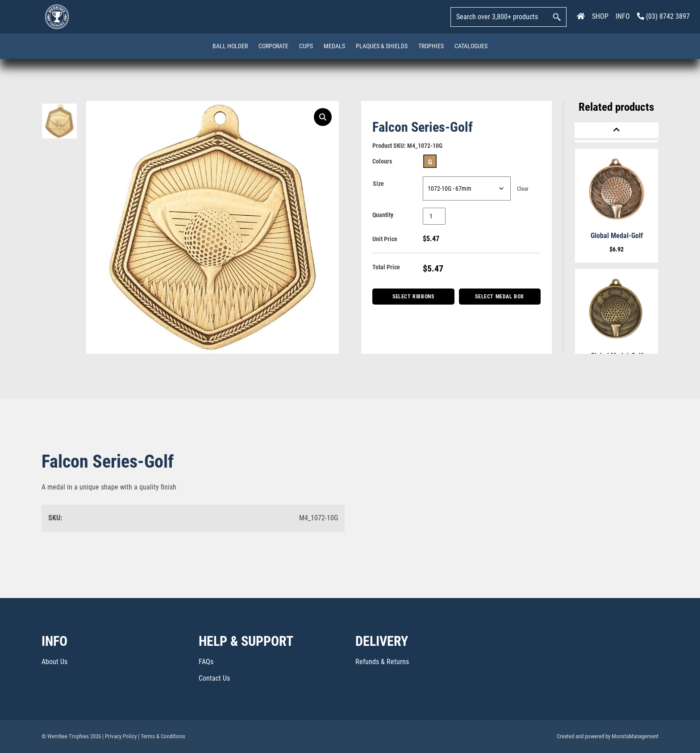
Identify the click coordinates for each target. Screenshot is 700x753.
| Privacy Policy (119, 736)
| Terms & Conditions (162, 736)
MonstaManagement (635, 736)
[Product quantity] (434, 216)
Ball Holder (230, 46)
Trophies (431, 46)
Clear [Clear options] (523, 189)
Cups (306, 46)
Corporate (273, 46)
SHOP (600, 16)
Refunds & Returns (382, 662)
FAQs (206, 662)
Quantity (383, 215)
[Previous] (617, 130)
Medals (334, 46)
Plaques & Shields (382, 46)
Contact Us (214, 678)
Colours (382, 161)
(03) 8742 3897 (663, 16)
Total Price (386, 267)
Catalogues (471, 46)
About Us (54, 662)
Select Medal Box (500, 297)
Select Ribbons (413, 297)
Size (378, 184)
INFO (623, 16)
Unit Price (385, 239)
